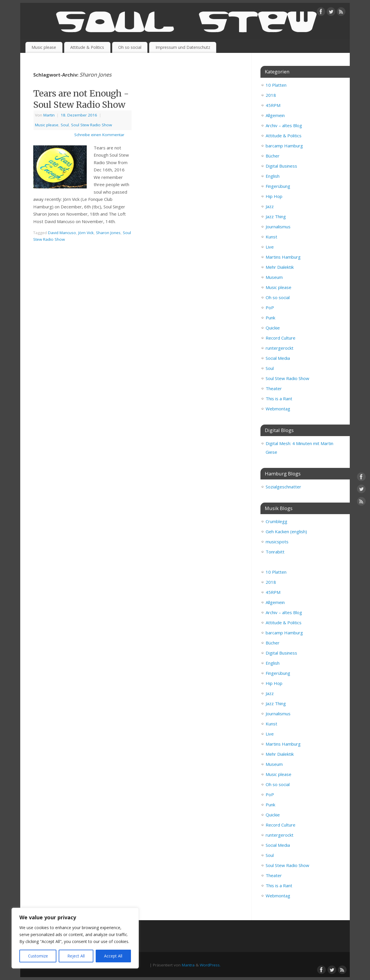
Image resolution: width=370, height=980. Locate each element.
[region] (75, 938)
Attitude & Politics (87, 47)
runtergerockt (280, 348)
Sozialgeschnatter (283, 487)
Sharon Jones (108, 233)
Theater (274, 388)
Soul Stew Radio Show (91, 125)
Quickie (273, 328)
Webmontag (278, 409)
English (273, 176)
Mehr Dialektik (280, 267)
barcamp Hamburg (284, 146)
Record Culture (281, 338)
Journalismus (278, 227)
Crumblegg (276, 521)
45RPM (273, 105)
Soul (65, 125)
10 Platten (276, 85)
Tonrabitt (275, 552)
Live (270, 247)
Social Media (278, 358)
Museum (274, 277)
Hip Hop (274, 196)
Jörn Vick (86, 233)
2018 (271, 95)
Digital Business (281, 166)
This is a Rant (279, 399)
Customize (38, 956)
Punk (270, 318)
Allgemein (275, 115)
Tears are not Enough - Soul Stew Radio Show (81, 99)
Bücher (273, 156)
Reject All (76, 956)
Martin (49, 115)
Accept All (113, 956)
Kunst (271, 237)
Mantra (188, 965)
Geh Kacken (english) (286, 531)
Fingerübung (278, 186)
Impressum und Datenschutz (183, 47)
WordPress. (210, 965)
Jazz (270, 206)
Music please (44, 47)
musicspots (277, 542)
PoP (270, 307)
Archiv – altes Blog (284, 125)
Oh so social (130, 47)
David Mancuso (62, 233)
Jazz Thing (276, 216)
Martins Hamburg (283, 257)
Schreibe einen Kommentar (99, 135)
